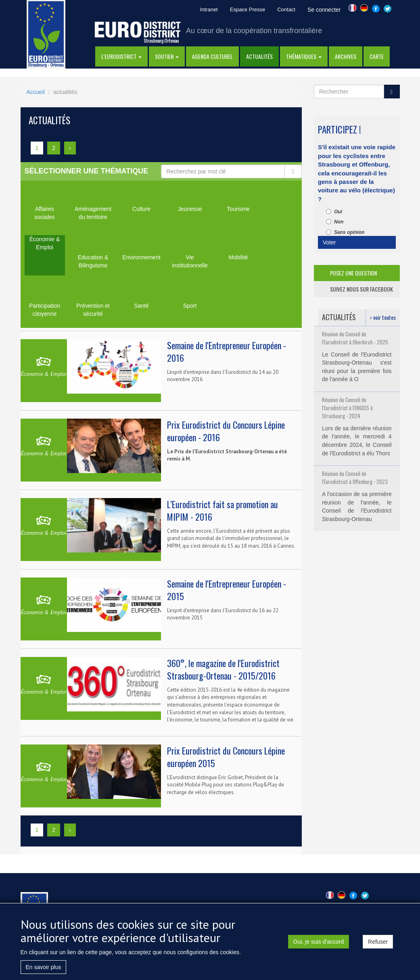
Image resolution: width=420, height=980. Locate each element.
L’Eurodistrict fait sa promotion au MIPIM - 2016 (223, 510)
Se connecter (324, 10)
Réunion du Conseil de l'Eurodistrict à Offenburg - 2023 (355, 477)
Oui (334, 212)
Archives (346, 56)
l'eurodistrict (121, 56)
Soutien (167, 56)
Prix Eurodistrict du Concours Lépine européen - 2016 (226, 431)
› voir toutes (383, 317)
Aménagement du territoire (93, 213)
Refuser (378, 942)
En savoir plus (44, 967)
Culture (141, 209)
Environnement (141, 257)
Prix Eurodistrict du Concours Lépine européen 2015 (226, 757)
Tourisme (238, 209)
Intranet (209, 9)
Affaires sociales (45, 213)
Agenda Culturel (212, 56)
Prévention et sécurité (93, 310)
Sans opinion (345, 232)
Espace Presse (248, 9)
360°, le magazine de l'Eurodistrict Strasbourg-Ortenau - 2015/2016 (223, 669)
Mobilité (238, 257)
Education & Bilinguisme (93, 261)
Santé (141, 306)
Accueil (36, 92)
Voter (329, 242)
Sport (190, 306)
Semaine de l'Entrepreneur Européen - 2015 (227, 590)
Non (335, 222)
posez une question (353, 273)
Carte (377, 56)
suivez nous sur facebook (361, 289)
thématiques (304, 56)
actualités (259, 56)
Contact (286, 9)
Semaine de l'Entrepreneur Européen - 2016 (227, 351)
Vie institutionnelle (190, 261)
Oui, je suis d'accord (319, 942)
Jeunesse (190, 209)
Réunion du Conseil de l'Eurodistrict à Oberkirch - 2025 (355, 338)
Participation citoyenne (45, 310)
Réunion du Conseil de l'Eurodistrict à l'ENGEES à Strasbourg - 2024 (347, 408)
